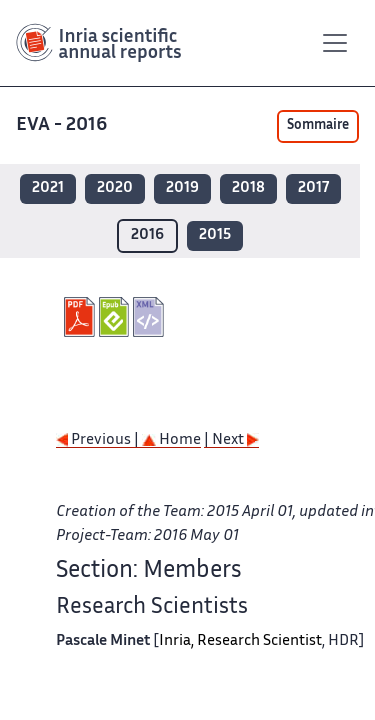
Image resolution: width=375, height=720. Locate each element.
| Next (231, 440)
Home (171, 440)
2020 (115, 188)
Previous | (99, 440)
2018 (248, 188)
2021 (48, 188)
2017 (313, 188)
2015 (215, 235)
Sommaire (318, 126)
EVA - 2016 (63, 125)
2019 (182, 188)
